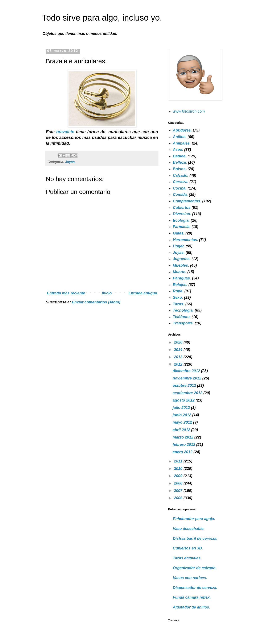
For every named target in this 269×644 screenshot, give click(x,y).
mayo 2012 (183, 422)
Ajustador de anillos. (192, 607)
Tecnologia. (183, 310)
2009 (179, 476)
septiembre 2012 (188, 393)
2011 (179, 461)
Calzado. (181, 175)
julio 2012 (182, 408)
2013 (179, 357)
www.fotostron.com (189, 111)
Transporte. (183, 323)
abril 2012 (182, 430)
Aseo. (178, 150)
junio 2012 (183, 415)
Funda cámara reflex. (192, 597)
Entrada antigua (143, 293)
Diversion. (182, 214)
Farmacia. (182, 227)
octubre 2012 (185, 386)
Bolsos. (180, 169)
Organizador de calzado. (195, 568)
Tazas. (179, 304)
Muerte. (180, 272)
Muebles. (181, 265)
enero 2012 (183, 452)
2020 (179, 342)
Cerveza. (181, 182)
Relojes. (180, 285)
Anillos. (180, 137)
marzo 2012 (184, 437)
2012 (179, 364)
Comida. (180, 195)
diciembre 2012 (187, 371)
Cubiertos (182, 208)
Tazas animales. (187, 558)
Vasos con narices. (190, 578)
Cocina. (180, 188)
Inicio (107, 293)
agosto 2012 (184, 400)
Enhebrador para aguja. (194, 519)
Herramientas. (186, 240)
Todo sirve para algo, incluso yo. (102, 18)
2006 (179, 498)
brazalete (66, 132)
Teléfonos (182, 317)
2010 (179, 469)
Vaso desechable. (189, 529)
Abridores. (182, 130)
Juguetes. (182, 259)
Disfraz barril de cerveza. (195, 539)
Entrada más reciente (66, 293)
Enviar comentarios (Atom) (96, 302)
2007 (179, 491)
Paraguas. (182, 278)
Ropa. (178, 291)
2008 (179, 483)
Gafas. (179, 233)
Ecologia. (181, 220)
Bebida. (180, 156)
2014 (179, 350)
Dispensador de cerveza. (195, 588)
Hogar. (179, 246)
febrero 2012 (185, 445)
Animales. (182, 143)
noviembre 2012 (188, 378)
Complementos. (187, 201)
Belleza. (180, 162)
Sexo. (178, 298)
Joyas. (70, 162)
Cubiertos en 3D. (188, 548)
